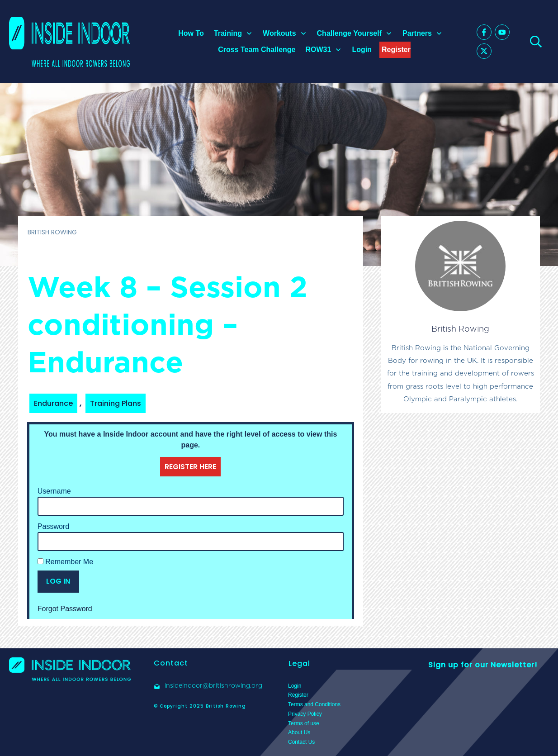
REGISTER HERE (190, 467)
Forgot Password (65, 609)
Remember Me (65, 562)
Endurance (53, 403)
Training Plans (116, 403)
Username (54, 491)
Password (53, 526)
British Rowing (460, 329)
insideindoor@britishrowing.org (213, 685)
